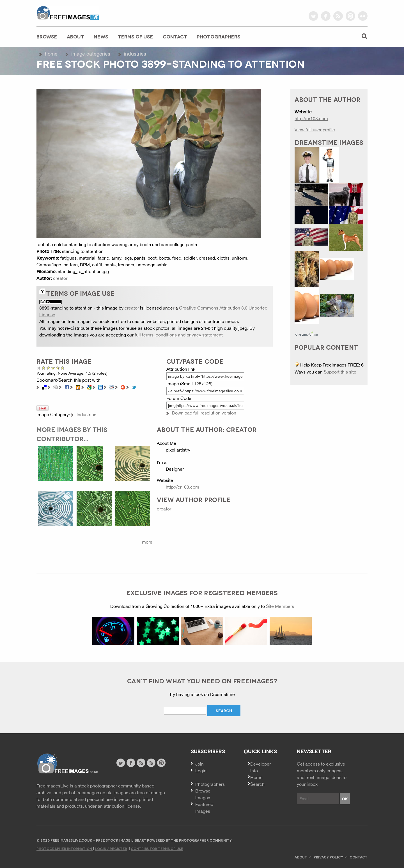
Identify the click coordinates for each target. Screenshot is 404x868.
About (75, 36)
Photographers (219, 36)
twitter (313, 16)
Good (53, 368)
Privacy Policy (328, 857)
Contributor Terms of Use (157, 848)
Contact (175, 36)
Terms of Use (136, 36)
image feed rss (151, 763)
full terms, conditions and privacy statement (179, 335)
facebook (326, 16)
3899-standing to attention (66, 308)
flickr (363, 16)
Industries (135, 54)
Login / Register (111, 848)
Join (199, 764)
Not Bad (48, 368)
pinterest (350, 16)
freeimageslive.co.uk (68, 13)
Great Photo (58, 368)
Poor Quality (44, 368)
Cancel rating (39, 368)
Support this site (340, 372)
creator (60, 278)
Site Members (280, 606)
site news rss (141, 763)
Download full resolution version (204, 413)
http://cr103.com (183, 487)
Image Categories (91, 54)
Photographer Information (65, 848)
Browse (47, 36)
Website (67, 763)
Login (201, 771)
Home (51, 54)
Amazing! (62, 368)
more (147, 542)
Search (257, 784)
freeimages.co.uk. (94, 793)
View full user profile (315, 130)
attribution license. (122, 806)
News (101, 36)
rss (338, 16)
